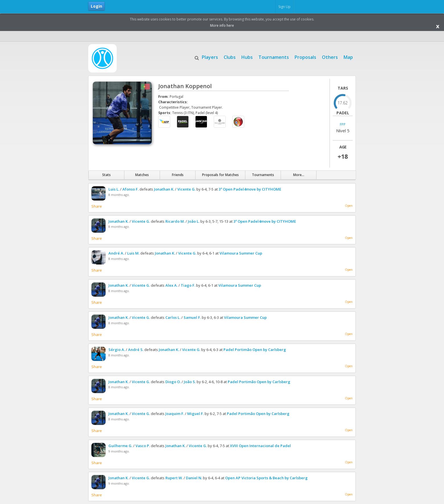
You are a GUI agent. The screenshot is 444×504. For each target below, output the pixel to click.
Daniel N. (194, 478)
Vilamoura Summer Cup (241, 253)
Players (210, 57)
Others (330, 57)
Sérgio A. (117, 350)
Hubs (247, 57)
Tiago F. (188, 285)
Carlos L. (173, 317)
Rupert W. (174, 478)
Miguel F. (196, 414)
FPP (343, 125)
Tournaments (274, 57)
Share (97, 206)
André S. (136, 350)
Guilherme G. (120, 446)
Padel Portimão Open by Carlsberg (255, 350)
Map (348, 57)
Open (349, 206)
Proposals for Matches (220, 175)
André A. (116, 253)
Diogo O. (173, 382)
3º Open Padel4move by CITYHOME (250, 189)
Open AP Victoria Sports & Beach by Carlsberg (266, 478)
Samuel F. (192, 317)
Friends (178, 175)
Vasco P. (143, 446)
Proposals (305, 57)
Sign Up (284, 7)
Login (96, 6)
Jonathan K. (164, 189)
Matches (142, 175)
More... (299, 175)
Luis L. (114, 189)
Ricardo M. (175, 221)
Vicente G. (186, 189)
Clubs (230, 57)
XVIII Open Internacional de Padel (260, 446)
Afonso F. (130, 189)
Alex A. (171, 285)
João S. (190, 382)
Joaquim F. (175, 414)
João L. (194, 221)
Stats (106, 175)
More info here (222, 25)
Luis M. (133, 253)
